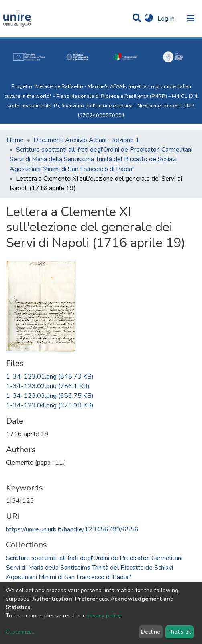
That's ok (179, 632)
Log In (167, 19)
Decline (151, 632)
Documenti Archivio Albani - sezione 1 (86, 140)
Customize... (20, 632)
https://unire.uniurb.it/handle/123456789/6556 (72, 529)
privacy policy (103, 616)
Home (15, 140)
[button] (149, 19)
